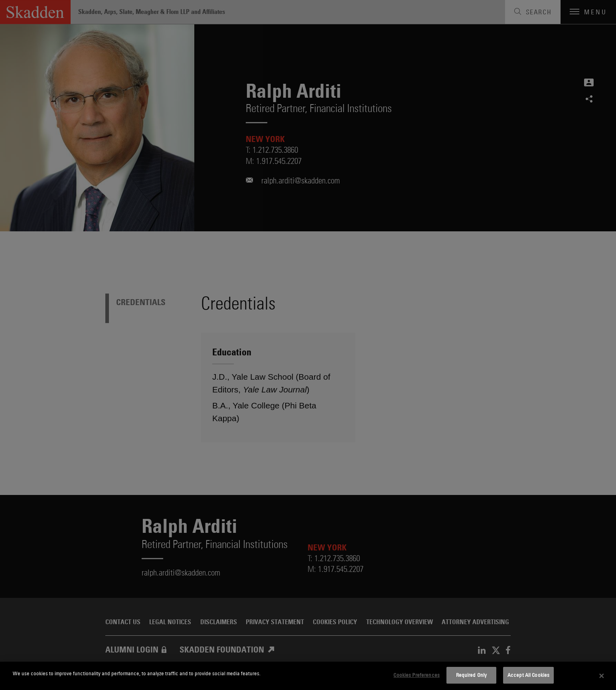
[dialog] (308, 676)
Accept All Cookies (528, 675)
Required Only (472, 675)
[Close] (602, 676)
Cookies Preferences (416, 675)
